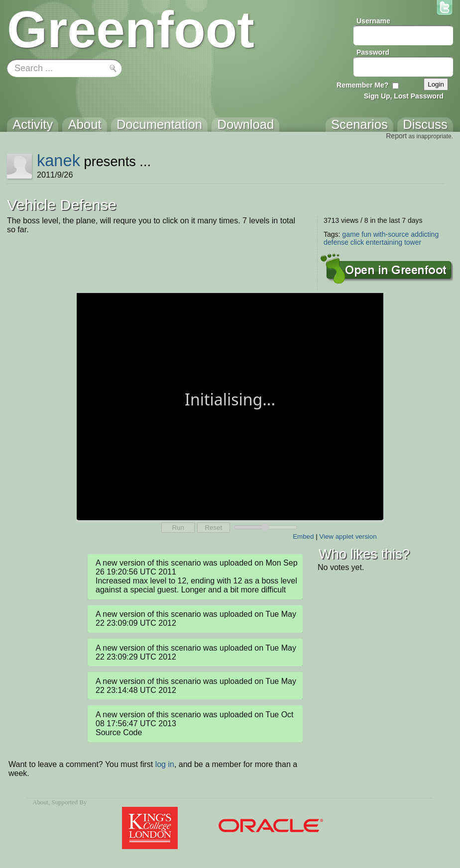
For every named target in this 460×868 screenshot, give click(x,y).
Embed (303, 536)
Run (178, 528)
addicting (425, 234)
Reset (213, 528)
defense (336, 242)
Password (373, 52)
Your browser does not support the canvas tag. (230, 406)
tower (413, 242)
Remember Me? (362, 85)
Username (373, 21)
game (351, 234)
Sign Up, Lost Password (404, 96)
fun (366, 234)
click (357, 242)
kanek (58, 160)
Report (396, 136)
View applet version (348, 536)
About (40, 802)
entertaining (384, 242)
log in (165, 764)
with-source (391, 234)
